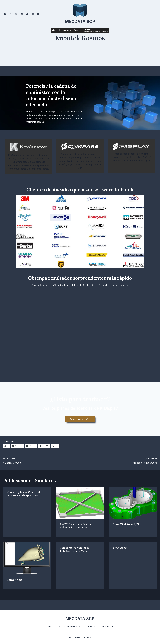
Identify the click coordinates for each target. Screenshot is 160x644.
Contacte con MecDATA (80, 419)
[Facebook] (5, 14)
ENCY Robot (120, 548)
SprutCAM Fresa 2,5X (126, 524)
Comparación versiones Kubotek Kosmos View (75, 549)
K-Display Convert (40, 460)
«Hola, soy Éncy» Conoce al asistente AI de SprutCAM (24, 494)
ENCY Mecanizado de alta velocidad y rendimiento (75, 526)
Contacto (78, 30)
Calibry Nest (15, 580)
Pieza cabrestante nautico (120, 460)
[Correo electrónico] (27, 14)
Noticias (108, 626)
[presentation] (80, 503)
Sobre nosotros (65, 30)
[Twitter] (11, 14)
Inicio (54, 30)
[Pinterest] (33, 14)
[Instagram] (16, 14)
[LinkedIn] (22, 14)
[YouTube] (38, 14)
